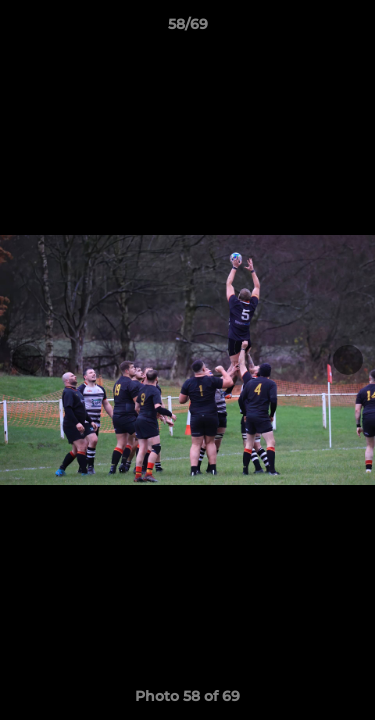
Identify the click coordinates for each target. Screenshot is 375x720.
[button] (351, 29)
